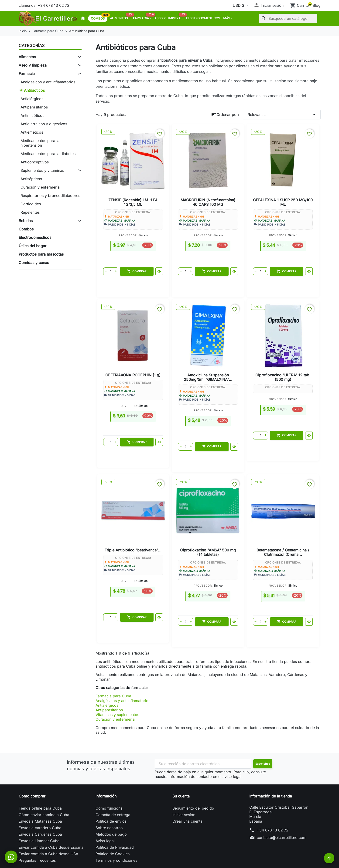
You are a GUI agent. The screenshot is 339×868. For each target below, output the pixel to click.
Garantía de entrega (113, 787)
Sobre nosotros (109, 800)
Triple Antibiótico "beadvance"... (236, 346)
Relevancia (282, 115)
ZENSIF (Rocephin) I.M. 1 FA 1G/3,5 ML (125, 181)
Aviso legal (105, 814)
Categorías (32, 46)
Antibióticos (34, 90)
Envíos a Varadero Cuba (40, 800)
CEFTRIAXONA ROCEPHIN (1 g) (291, 181)
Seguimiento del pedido (193, 781)
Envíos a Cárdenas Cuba (40, 807)
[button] (269, 5)
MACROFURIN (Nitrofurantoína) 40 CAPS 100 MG (180, 184)
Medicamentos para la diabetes (48, 154)
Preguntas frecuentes (37, 833)
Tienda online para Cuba (40, 781)
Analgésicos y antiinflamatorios (48, 82)
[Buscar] (288, 18)
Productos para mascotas (41, 254)
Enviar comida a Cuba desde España (51, 820)
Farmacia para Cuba (113, 669)
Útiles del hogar (33, 246)
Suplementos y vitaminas (42, 170)
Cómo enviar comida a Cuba (44, 787)
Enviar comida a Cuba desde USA (48, 827)
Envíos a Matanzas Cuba (40, 794)
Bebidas (26, 221)
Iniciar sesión (184, 787)
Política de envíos (111, 794)
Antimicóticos (32, 115)
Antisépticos (31, 179)
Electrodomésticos (203, 18)
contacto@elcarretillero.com (282, 810)
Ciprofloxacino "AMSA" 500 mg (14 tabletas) (291, 348)
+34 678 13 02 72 (273, 803)
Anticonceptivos (35, 162)
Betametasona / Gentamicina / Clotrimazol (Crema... (208, 517)
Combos (99, 17)
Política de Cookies (113, 827)
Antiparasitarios (34, 107)
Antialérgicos (32, 99)
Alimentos (121, 17)
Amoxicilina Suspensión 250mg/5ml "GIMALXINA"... (125, 351)
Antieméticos (32, 132)
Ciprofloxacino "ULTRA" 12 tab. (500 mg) (180, 348)
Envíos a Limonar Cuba (39, 814)
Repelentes (30, 212)
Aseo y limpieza (169, 17)
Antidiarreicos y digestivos (44, 124)
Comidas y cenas (34, 263)
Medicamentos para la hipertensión (40, 143)
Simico (135, 214)
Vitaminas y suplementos (117, 687)
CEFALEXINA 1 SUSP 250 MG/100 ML (236, 181)
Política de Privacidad (115, 820)
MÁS (227, 18)
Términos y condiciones (116, 833)
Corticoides (31, 204)
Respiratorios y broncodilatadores (50, 196)
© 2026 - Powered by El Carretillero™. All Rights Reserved (170, 861)
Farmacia (143, 17)
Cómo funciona (109, 781)
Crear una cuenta (187, 794)
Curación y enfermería (40, 187)
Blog (317, 5)
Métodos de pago (111, 807)
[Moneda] (240, 5)
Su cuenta (181, 769)
